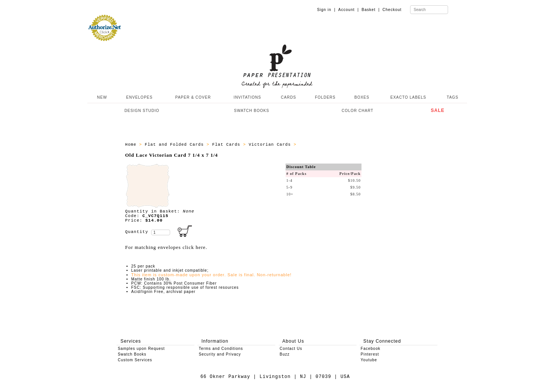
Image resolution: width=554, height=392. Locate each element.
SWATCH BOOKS (252, 111)
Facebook (371, 349)
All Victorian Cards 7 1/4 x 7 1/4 (346, 145)
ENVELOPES (139, 97)
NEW (101, 97)
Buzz (285, 354)
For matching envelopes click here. (166, 247)
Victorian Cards (271, 145)
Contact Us (291, 349)
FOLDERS (325, 97)
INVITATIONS (247, 97)
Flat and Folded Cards (176, 145)
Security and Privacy (220, 354)
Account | (349, 10)
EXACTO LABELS (408, 97)
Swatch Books (132, 354)
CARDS (289, 97)
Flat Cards (228, 145)
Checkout (392, 10)
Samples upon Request (141, 349)
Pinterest (370, 354)
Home (132, 145)
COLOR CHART (358, 111)
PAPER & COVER (193, 97)
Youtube (369, 360)
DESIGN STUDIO (142, 111)
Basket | (371, 10)
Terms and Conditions (221, 349)
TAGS (453, 97)
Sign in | (326, 10)
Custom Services (135, 360)
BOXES (362, 97)
